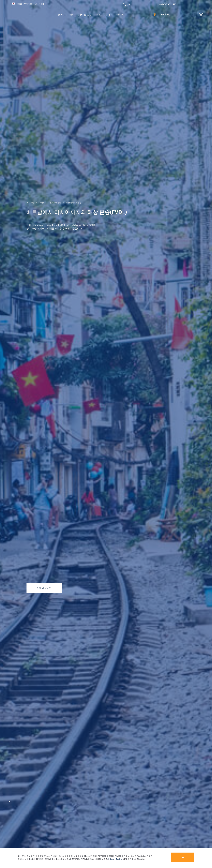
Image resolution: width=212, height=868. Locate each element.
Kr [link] (42, 3)
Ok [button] (183, 857)
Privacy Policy (115, 859)
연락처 (114, 14)
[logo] (31, 15)
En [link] (36, 3)
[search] (129, 6)
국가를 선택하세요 (21, 4)
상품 (69, 14)
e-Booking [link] (158, 15)
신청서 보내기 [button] (44, 588)
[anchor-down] (5, 802)
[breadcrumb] (30, 202)
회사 (60, 14)
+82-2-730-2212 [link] (168, 4)
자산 (103, 14)
